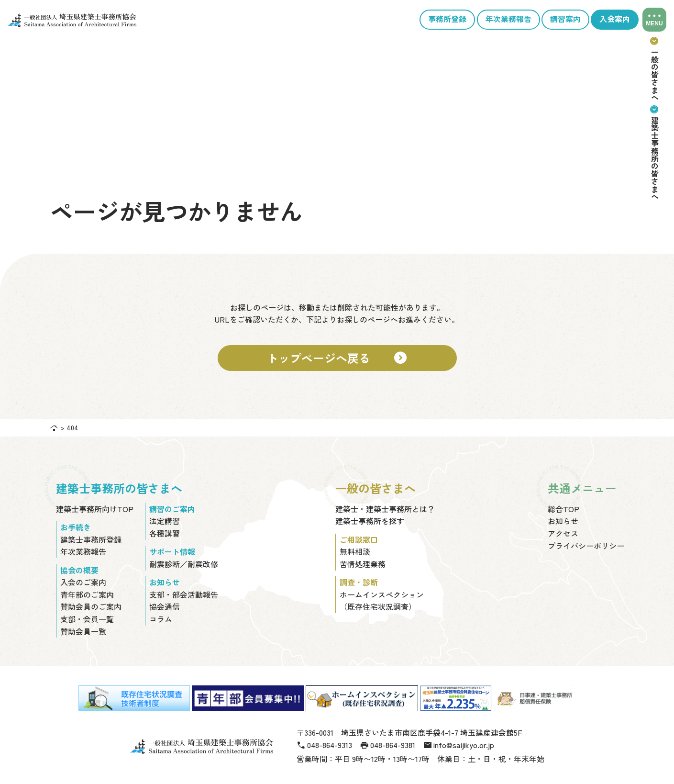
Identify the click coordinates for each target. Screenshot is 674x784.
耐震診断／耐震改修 (184, 564)
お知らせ (563, 521)
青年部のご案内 (87, 594)
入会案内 (615, 19)
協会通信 (165, 606)
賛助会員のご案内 (91, 606)
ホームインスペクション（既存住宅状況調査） (382, 601)
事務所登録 (447, 19)
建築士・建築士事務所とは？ (385, 509)
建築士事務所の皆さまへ (655, 152)
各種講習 (165, 533)
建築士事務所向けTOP (95, 509)
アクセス (563, 533)
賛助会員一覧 (83, 631)
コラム (161, 619)
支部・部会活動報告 (184, 594)
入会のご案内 (83, 582)
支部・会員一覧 (87, 619)
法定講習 (165, 521)
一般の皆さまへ (655, 68)
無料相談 (355, 551)
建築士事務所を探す (370, 521)
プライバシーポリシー (586, 546)
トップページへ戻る (337, 358)
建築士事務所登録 (91, 539)
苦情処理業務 (363, 564)
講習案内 (565, 19)
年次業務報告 (508, 19)
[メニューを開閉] (654, 20)
